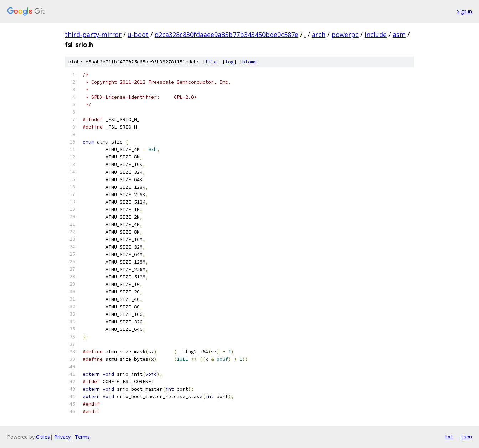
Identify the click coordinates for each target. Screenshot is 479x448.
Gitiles (43, 437)
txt (449, 437)
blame (249, 62)
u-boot (138, 35)
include (376, 35)
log (230, 62)
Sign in (464, 11)
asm (399, 35)
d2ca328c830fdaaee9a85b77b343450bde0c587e (226, 35)
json (466, 437)
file (211, 62)
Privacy (62, 437)
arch (319, 35)
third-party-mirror (93, 35)
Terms (82, 437)
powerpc (345, 35)
